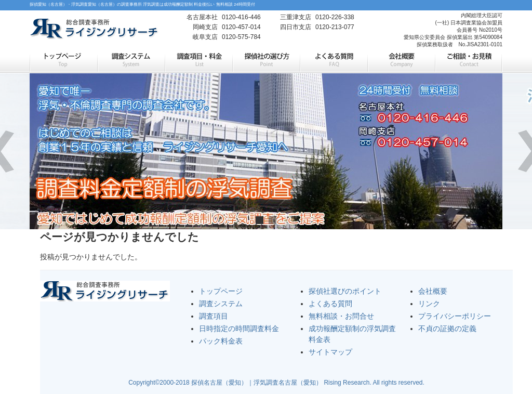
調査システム (131, 61)
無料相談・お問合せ (341, 316)
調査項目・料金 (198, 61)
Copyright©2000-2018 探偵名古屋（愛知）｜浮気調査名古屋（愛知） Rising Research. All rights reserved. (276, 383)
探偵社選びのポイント (345, 291)
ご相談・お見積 (469, 61)
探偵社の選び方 (266, 61)
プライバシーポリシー (455, 316)
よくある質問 (334, 61)
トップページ (63, 61)
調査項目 (214, 316)
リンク (429, 304)
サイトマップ (330, 352)
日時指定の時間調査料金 (239, 329)
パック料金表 (221, 341)
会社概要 (401, 61)
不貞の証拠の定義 (447, 329)
